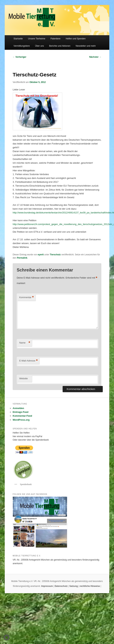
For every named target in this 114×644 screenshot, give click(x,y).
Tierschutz (55, 255)
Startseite (18, 39)
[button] (7, 637)
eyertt (41, 255)
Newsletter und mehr (86, 46)
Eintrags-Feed (21, 412)
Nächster (95, 57)
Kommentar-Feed (22, 416)
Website (24, 378)
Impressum (47, 586)
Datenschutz (61, 586)
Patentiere (55, 39)
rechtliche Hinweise (90, 586)
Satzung (74, 586)
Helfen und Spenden (76, 39)
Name (25, 343)
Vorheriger (20, 57)
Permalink (22, 258)
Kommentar (27, 298)
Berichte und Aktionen (60, 46)
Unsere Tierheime (37, 39)
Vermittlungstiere (22, 46)
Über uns (39, 46)
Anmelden (18, 408)
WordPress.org (21, 420)
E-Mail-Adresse (28, 361)
